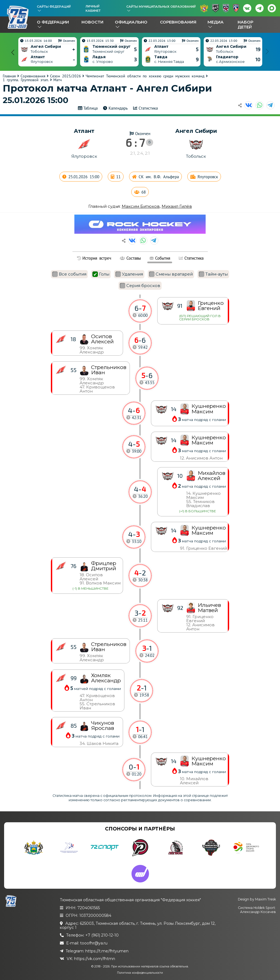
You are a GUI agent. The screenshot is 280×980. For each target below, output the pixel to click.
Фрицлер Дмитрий (104, 566)
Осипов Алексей (102, 339)
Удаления (129, 274)
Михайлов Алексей (212, 476)
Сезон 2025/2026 (65, 76)
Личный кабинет (93, 8)
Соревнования (178, 22)
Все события (69, 274)
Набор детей (245, 24)
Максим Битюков (141, 206)
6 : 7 (135, 142)
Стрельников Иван (109, 647)
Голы (101, 274)
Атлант (84, 131)
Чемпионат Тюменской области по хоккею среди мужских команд (145, 76)
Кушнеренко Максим (209, 761)
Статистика (148, 108)
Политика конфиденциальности (140, 973)
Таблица (91, 108)
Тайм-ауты (213, 274)
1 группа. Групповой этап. (26, 80)
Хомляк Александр (106, 678)
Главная (9, 76)
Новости (92, 22)
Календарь (118, 108)
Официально (131, 22)
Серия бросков (140, 286)
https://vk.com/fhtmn (95, 959)
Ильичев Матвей (209, 608)
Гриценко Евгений (211, 306)
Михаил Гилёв (177, 206)
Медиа (216, 22)
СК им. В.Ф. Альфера (159, 177)
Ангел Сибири (196, 131)
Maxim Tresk (266, 899)
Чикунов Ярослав (103, 726)
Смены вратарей (171, 274)
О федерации (53, 22)
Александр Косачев (258, 912)
